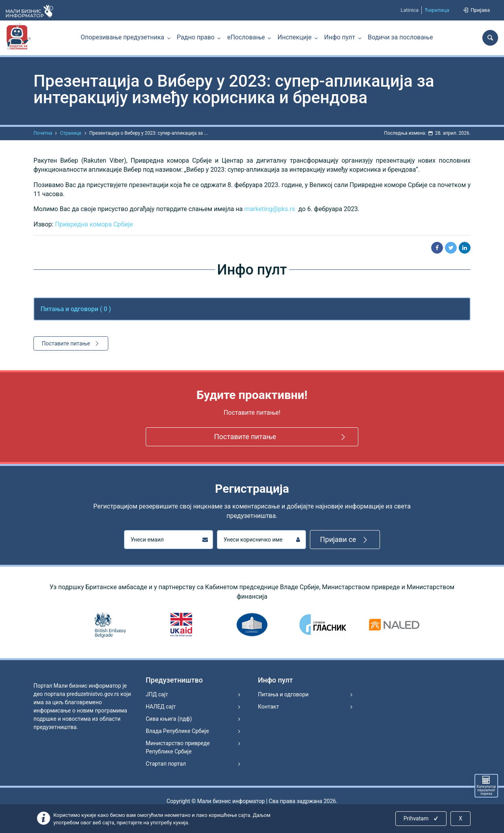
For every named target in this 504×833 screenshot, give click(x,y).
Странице (70, 133)
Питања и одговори (283, 694)
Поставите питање (71, 343)
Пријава (476, 10)
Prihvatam (422, 818)
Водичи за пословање (400, 37)
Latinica (409, 10)
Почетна (43, 133)
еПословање (246, 37)
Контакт (268, 707)
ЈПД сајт (157, 694)
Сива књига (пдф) (169, 719)
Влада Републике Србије (177, 731)
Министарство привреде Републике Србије (178, 747)
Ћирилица (437, 10)
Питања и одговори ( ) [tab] (76, 309)
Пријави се (345, 540)
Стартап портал (166, 764)
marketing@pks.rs (270, 209)
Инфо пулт (340, 37)
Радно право (196, 37)
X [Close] (460, 818)
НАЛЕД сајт (161, 707)
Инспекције (295, 37)
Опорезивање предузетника (122, 37)
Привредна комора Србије (94, 224)
